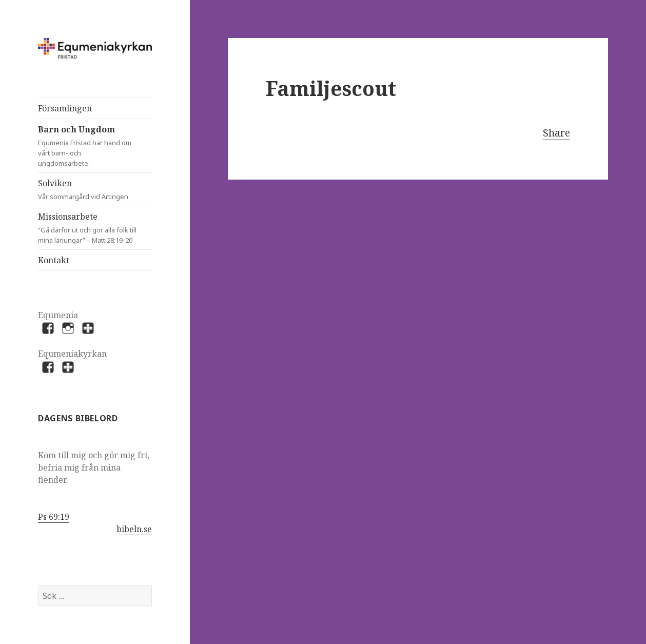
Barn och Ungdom (85, 146)
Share (556, 133)
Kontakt (54, 260)
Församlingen (65, 108)
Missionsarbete (95, 228)
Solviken (85, 190)
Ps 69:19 (54, 517)
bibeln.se (134, 529)
